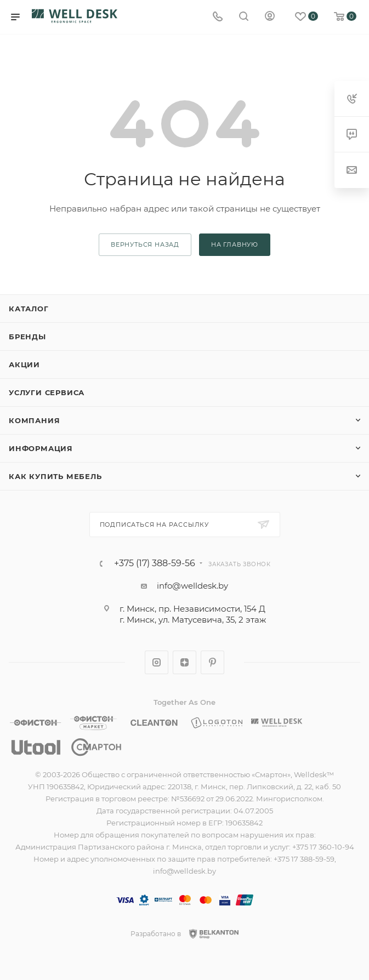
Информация (41, 448)
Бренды (27, 337)
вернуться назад (145, 244)
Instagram (157, 662)
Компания (34, 420)
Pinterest (212, 662)
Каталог (29, 309)
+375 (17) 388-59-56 (155, 563)
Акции (24, 364)
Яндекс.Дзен (185, 662)
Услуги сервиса (47, 392)
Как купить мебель (55, 476)
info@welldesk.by (192, 586)
